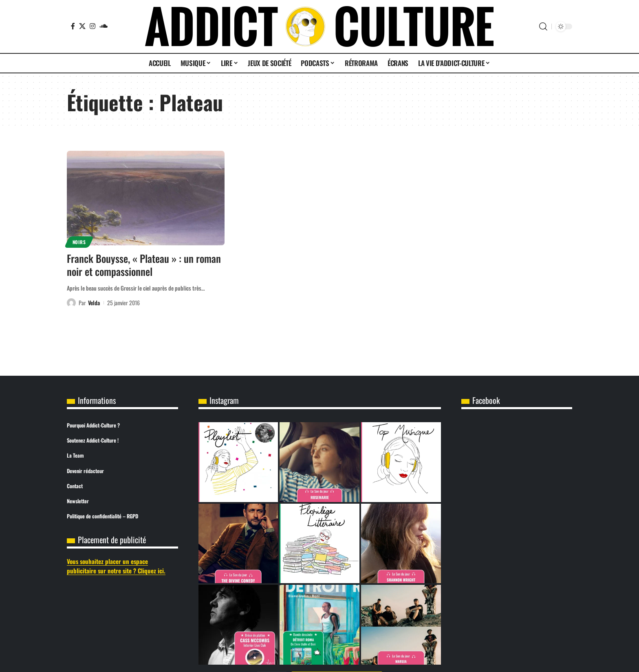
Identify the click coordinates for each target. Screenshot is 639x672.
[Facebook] (73, 26)
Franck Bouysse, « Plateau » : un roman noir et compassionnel (144, 265)
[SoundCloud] (104, 26)
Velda (94, 303)
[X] (82, 26)
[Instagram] (93, 26)
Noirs (79, 242)
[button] (543, 26)
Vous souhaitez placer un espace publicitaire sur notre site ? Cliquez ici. (116, 566)
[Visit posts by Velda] (71, 303)
